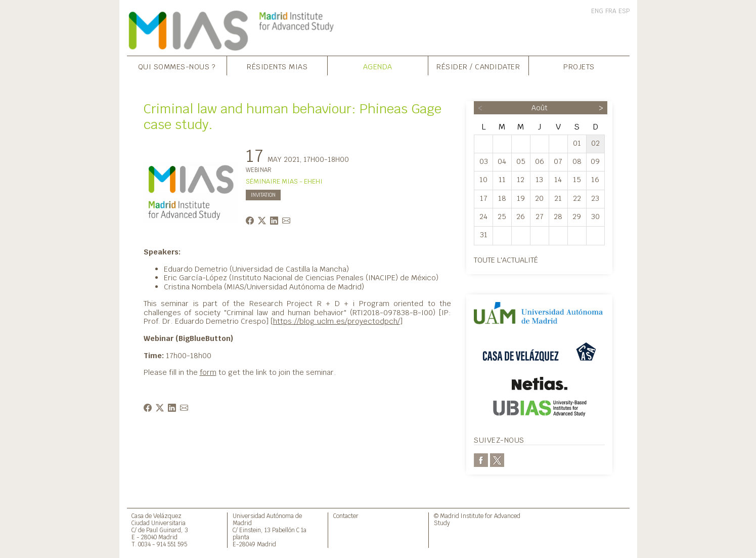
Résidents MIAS (277, 67)
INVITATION (263, 195)
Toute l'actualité (506, 260)
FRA (611, 11)
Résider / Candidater (478, 67)
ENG (597, 11)
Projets (579, 67)
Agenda (378, 67)
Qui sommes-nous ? (177, 67)
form (208, 372)
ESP (624, 11)
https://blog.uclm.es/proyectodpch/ (337, 321)
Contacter (346, 516)
